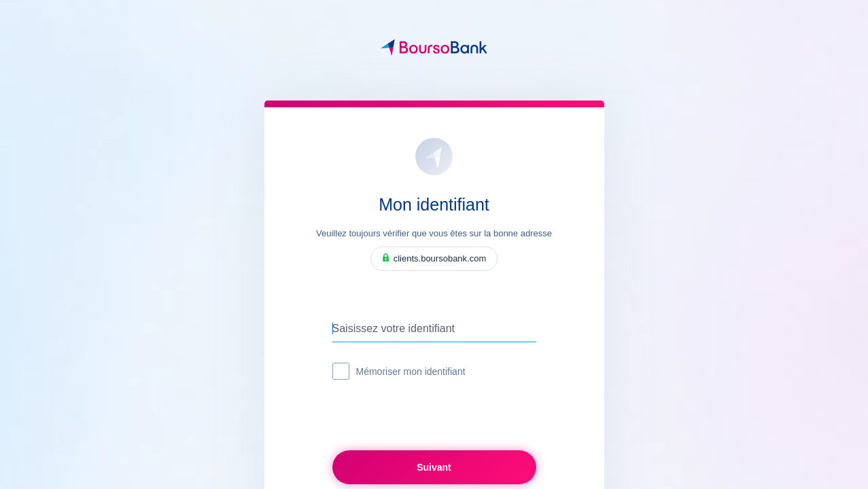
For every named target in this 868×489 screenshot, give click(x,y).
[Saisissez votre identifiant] (434, 329)
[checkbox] (341, 371)
